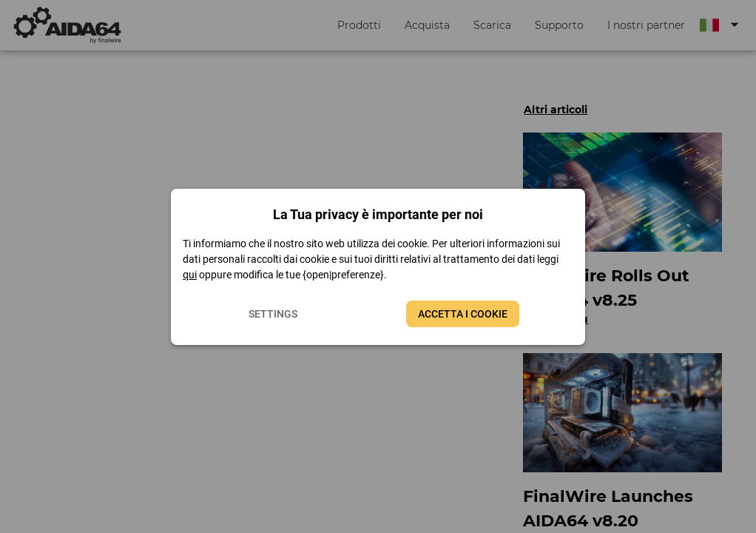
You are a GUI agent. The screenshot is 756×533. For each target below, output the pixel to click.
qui (190, 275)
